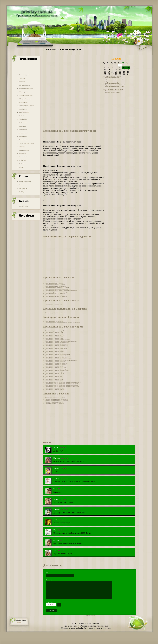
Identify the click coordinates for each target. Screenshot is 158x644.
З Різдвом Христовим (25, 99)
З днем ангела (23, 157)
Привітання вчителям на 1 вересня (55, 293)
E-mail (19, 622)
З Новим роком (23, 92)
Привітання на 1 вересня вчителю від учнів (57, 356)
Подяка (21, 167)
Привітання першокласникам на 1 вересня (57, 288)
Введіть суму (49, 602)
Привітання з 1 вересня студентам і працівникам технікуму (62, 387)
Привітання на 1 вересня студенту (55, 351)
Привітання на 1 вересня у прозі (54, 332)
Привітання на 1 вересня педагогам (55, 372)
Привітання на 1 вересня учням (54, 337)
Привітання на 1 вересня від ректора (56, 365)
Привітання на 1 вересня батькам (55, 375)
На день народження (25, 181)
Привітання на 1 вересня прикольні (55, 389)
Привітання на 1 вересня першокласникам (57, 343)
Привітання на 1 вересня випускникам (56, 348)
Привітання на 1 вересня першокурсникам (57, 370)
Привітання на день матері (113, 91)
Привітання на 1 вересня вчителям (55, 353)
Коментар (49, 580)
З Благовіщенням (24, 112)
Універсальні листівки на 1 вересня (55, 398)
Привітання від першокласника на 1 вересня (58, 289)
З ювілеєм (22, 78)
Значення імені (23, 206)
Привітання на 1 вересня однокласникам (57, 347)
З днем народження (25, 75)
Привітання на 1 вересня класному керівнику (58, 359)
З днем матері (23, 130)
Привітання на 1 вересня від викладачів (56, 369)
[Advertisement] (26, 68)
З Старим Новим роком (26, 95)
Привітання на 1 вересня (52, 282)
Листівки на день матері (112, 92)
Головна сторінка (90, 615)
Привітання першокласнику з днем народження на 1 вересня (62, 323)
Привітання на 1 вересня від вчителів (56, 357)
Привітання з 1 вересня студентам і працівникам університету (63, 382)
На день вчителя (24, 140)
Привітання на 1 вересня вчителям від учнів (58, 354)
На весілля (22, 82)
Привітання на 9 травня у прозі (114, 86)
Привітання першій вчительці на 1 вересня (57, 292)
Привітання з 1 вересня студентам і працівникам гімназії (61, 385)
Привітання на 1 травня (112, 77)
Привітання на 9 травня (112, 83)
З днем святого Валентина (27, 106)
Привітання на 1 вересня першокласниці (57, 345)
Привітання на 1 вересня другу (54, 381)
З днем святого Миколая (26, 88)
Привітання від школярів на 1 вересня (56, 296)
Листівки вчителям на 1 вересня (54, 402)
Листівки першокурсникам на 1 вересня (56, 401)
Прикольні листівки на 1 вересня (54, 404)
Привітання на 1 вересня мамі (54, 376)
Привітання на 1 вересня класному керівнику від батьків (61, 360)
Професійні (22, 160)
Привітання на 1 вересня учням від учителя (57, 340)
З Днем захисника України (27, 143)
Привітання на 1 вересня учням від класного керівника (61, 341)
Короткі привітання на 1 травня (114, 79)
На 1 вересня (23, 136)
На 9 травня (23, 126)
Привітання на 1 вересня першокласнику (57, 344)
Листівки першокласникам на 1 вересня (56, 399)
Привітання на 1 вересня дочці (54, 379)
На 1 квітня (22, 116)
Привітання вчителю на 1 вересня (55, 295)
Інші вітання (23, 164)
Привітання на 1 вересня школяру (55, 335)
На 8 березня (23, 109)
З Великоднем (23, 119)
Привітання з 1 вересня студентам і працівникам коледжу (62, 384)
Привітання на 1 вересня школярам (55, 334)
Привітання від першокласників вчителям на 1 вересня (61, 290)
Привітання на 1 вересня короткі (54, 388)
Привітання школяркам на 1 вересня (55, 286)
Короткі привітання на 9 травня (114, 85)
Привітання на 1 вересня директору (55, 362)
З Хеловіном (23, 153)
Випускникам (23, 133)
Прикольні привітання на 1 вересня (55, 313)
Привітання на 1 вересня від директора (56, 363)
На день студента (24, 150)
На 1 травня (23, 123)
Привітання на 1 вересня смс (53, 305)
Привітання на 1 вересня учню (54, 338)
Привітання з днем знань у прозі (54, 331)
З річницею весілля (25, 85)
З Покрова (22, 147)
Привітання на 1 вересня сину (54, 378)
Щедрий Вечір (23, 102)
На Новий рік (23, 188)
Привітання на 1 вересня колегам (55, 373)
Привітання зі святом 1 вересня (54, 283)
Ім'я (47, 573)
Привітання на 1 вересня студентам (55, 350)
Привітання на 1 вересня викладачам (56, 367)
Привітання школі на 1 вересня (54, 321)
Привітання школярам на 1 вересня (55, 285)
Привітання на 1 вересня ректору (55, 366)
